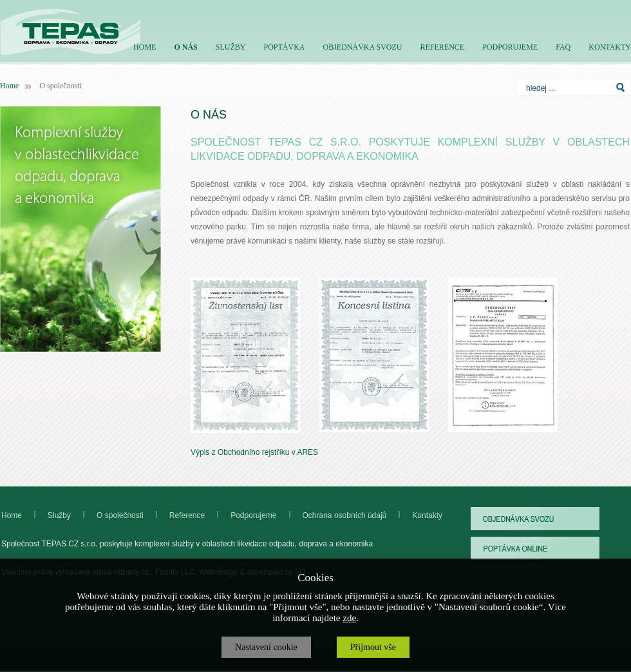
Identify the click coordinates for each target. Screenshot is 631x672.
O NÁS (185, 47)
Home (9, 86)
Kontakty (427, 515)
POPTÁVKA (284, 47)
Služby (59, 515)
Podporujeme (266, 515)
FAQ (563, 47)
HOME (145, 47)
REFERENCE (442, 47)
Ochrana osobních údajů (345, 515)
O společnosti (107, 515)
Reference (174, 515)
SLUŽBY (231, 47)
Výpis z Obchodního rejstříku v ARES (254, 452)
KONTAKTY (610, 47)
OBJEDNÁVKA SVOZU (362, 47)
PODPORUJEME (510, 47)
